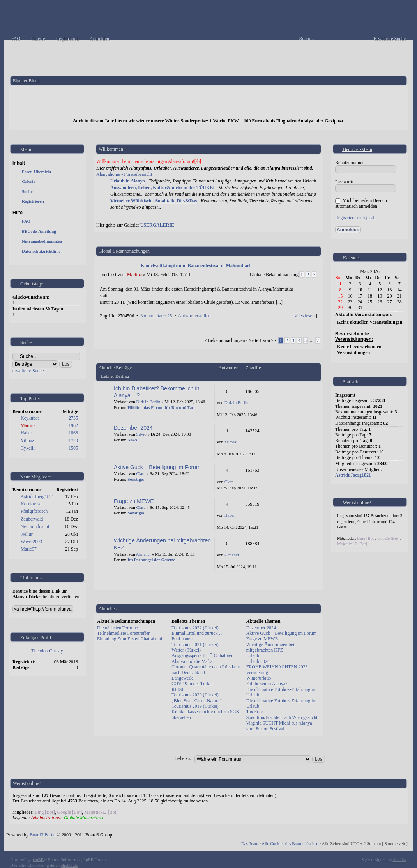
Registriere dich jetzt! (355, 218)
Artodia (399, 859)
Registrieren (33, 201)
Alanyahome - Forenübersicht (124, 174)
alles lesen (305, 316)
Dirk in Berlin (148, 402)
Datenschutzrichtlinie (41, 251)
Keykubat (30, 418)
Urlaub (253, 655)
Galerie (28, 181)
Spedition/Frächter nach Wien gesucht (282, 717)
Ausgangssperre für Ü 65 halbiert (203, 655)
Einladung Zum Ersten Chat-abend (130, 639)
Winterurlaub (259, 678)
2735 (73, 418)
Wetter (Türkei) (186, 650)
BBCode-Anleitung (39, 231)
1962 (73, 425)
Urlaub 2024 (258, 661)
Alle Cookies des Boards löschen (290, 843)
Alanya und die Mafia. (193, 661)
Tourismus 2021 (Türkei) (195, 645)
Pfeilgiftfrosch (34, 511)
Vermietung (257, 673)
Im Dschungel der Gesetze (151, 560)
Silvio (141, 434)
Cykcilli (28, 448)
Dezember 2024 (133, 428)
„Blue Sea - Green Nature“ (197, 701)
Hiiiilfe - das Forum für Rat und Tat (160, 407)
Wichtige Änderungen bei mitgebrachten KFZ (270, 647)
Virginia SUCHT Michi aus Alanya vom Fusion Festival (279, 726)
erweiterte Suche (28, 371)
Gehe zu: (183, 758)
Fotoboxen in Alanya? (267, 684)
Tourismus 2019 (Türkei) (195, 706)
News (132, 440)
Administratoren (46, 818)
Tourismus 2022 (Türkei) (195, 628)
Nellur (27, 534)
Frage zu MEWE (134, 501)
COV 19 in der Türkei (192, 684)
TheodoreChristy (47, 651)
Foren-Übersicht (37, 172)
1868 (73, 433)
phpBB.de (69, 865)
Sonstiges (136, 479)
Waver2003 (31, 542)
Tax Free (254, 712)
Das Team (250, 843)
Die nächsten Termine (118, 628)
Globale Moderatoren (84, 818)
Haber (26, 433)
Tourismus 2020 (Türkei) (195, 695)
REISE (178, 689)
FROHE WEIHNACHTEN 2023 (277, 667)
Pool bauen (182, 639)
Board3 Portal (43, 835)
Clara (141, 473)
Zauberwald (32, 519)
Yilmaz (27, 441)
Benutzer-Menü (354, 149)
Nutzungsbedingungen (42, 241)
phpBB (38, 859)
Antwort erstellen (194, 316)
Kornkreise (31, 504)
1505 (73, 448)
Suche (27, 191)
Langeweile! (183, 678)
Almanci (143, 554)
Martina (28, 425)
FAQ (26, 221)
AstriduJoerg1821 (37, 496)
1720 (73, 441)
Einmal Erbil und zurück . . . (198, 633)
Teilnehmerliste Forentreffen (124, 633)
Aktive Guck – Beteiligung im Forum (157, 467)
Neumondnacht (35, 526)
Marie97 (29, 549)
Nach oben (315, 324)
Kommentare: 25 (156, 316)
